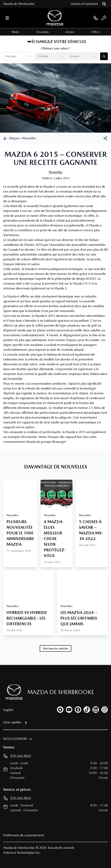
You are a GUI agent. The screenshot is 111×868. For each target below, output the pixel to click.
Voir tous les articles (56, 648)
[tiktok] (87, 710)
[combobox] (6, 56)
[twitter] (60, 710)
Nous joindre (15, 739)
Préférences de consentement (24, 835)
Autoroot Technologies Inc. (22, 853)
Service (70, 32)
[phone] (96, 18)
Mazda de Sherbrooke (19, 4)
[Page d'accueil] (13, 692)
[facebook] (78, 710)
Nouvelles (29, 138)
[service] (104, 18)
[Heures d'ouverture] (84, 4)
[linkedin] (96, 710)
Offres (95, 32)
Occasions (42, 32)
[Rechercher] (104, 4)
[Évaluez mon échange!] (104, 56)
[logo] (55, 18)
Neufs (15, 32)
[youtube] (69, 710)
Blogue (14, 138)
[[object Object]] (105, 138)
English (8, 710)
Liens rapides (12, 722)
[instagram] (105, 710)
